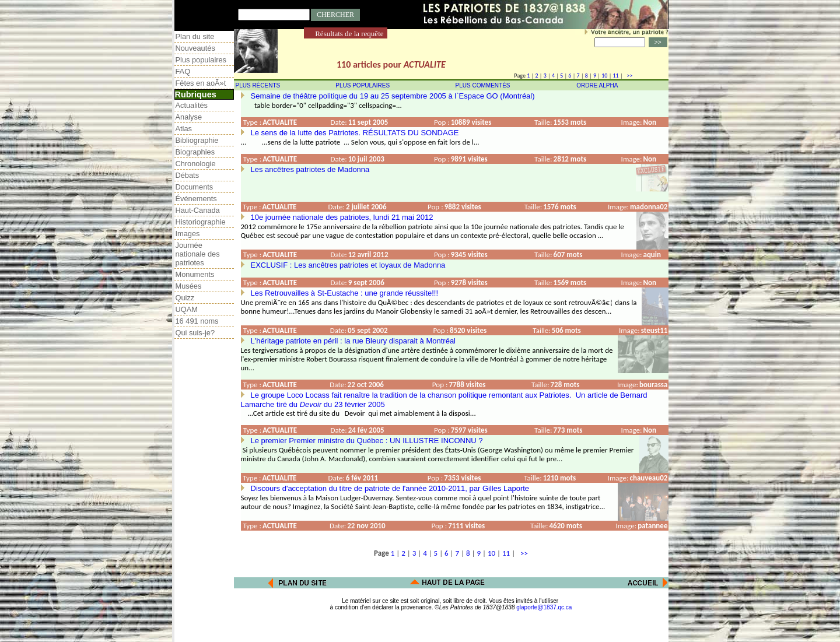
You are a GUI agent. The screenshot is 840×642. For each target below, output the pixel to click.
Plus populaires (201, 60)
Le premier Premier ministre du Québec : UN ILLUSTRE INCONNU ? (367, 441)
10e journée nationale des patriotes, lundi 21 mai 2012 (342, 217)
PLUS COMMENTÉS (483, 85)
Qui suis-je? (195, 333)
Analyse (189, 117)
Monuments (195, 274)
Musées (189, 286)
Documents (195, 187)
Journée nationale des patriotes (198, 254)
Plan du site (195, 36)
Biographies (195, 152)
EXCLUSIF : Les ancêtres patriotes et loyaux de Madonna (348, 265)
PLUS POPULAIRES (363, 85)
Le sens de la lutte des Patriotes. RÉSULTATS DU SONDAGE (355, 133)
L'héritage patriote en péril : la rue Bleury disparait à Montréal (353, 341)
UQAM (187, 309)
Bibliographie (197, 140)
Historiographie (201, 222)
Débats (188, 175)
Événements (196, 199)
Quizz (185, 298)
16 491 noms (197, 321)
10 (604, 76)
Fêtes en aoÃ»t (201, 83)
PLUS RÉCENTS (258, 85)
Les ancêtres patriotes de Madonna (310, 169)
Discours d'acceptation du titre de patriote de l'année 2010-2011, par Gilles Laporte (390, 488)
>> (628, 76)
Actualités (192, 105)
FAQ (183, 71)
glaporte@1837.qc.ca (544, 607)
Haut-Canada (198, 210)
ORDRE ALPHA (597, 85)
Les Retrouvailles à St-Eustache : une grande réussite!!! (345, 293)
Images (188, 234)
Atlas (184, 129)
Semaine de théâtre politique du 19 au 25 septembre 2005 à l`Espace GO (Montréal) (393, 96)
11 (616, 76)
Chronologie (196, 164)
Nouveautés (195, 48)
